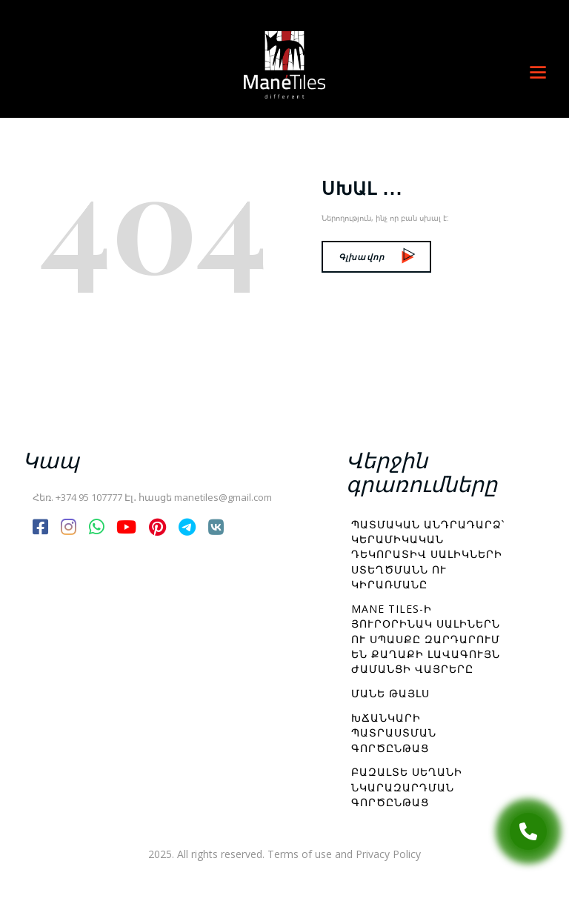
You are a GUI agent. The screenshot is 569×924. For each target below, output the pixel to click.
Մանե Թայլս (390, 693)
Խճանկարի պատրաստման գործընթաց (394, 733)
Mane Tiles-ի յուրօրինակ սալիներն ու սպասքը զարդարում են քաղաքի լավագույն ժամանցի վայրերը (426, 639)
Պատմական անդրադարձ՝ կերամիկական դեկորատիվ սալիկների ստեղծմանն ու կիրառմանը (428, 554)
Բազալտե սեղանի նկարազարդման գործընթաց (407, 787)
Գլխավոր (377, 257)
